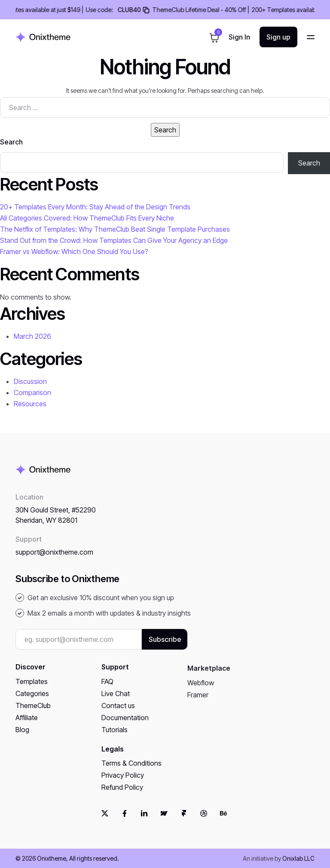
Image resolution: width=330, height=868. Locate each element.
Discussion (30, 381)
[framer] (184, 820)
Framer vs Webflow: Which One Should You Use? (74, 252)
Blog (22, 737)
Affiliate (27, 725)
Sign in (239, 38)
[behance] (223, 820)
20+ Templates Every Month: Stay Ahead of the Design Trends (95, 207)
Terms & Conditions (131, 775)
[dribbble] (204, 820)
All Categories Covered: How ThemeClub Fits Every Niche (87, 218)
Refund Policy (122, 799)
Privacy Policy (123, 787)
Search (11, 142)
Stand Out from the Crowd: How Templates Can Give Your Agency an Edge (114, 240)
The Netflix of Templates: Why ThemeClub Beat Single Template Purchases (115, 229)
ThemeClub (33, 713)
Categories (32, 701)
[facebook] (125, 820)
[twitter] (105, 820)
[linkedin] (144, 820)
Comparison (32, 393)
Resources (30, 404)
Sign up (278, 37)
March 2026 (32, 336)
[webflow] (164, 820)
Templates (32, 689)
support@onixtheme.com (54, 560)
